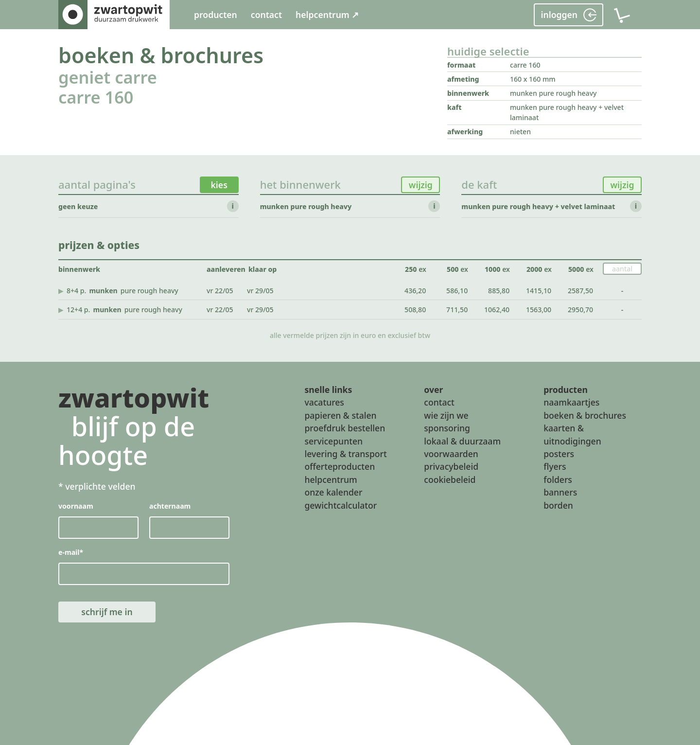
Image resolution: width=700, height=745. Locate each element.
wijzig (421, 185)
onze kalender (333, 492)
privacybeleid (451, 467)
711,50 (457, 310)
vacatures (324, 403)
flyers (555, 467)
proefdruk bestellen (345, 428)
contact (266, 15)
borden (558, 505)
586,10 (457, 291)
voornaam (76, 506)
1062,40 (497, 310)
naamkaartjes (571, 403)
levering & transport (345, 454)
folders (558, 479)
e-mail (71, 553)
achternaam (170, 506)
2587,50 (580, 291)
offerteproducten (340, 467)
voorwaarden (451, 454)
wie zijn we (446, 415)
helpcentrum (331, 479)
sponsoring (447, 428)
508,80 (415, 310)
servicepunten (333, 441)
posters (559, 454)
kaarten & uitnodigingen (572, 434)
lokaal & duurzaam (462, 441)
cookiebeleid (450, 479)
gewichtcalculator (341, 505)
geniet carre (108, 77)
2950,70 (580, 310)
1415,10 (539, 291)
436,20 (415, 291)
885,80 (499, 291)
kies (219, 185)
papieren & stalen (340, 415)
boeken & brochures (161, 55)
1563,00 (539, 310)
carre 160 (96, 97)
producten (216, 15)
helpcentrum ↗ (327, 15)
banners (560, 492)
